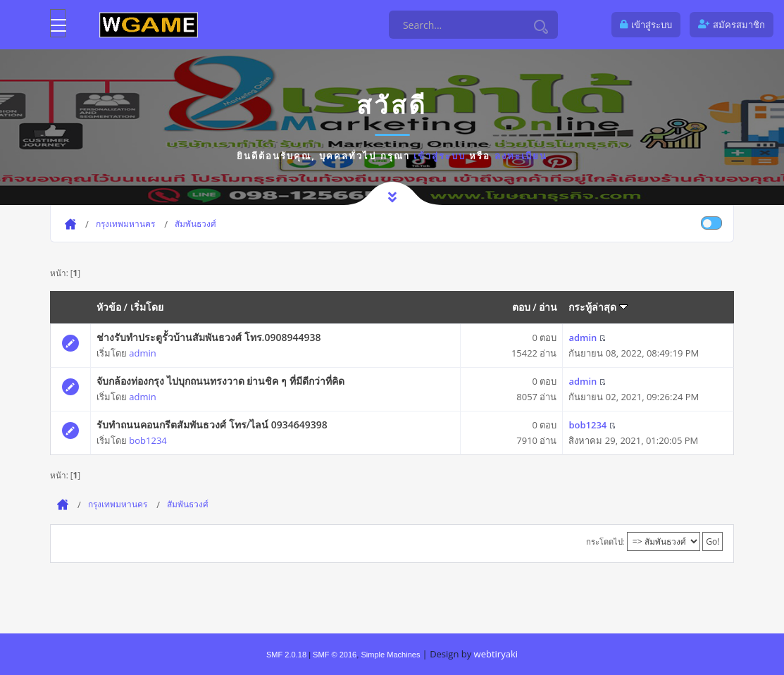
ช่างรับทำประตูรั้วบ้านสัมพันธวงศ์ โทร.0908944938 (209, 337)
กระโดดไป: (605, 541)
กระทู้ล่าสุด (598, 307)
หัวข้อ (109, 307)
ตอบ (521, 307)
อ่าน (548, 307)
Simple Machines (390, 655)
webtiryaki (496, 654)
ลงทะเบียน (521, 156)
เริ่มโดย (147, 307)
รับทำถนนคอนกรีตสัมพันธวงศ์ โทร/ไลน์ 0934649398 (212, 425)
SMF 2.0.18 (286, 655)
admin (142, 353)
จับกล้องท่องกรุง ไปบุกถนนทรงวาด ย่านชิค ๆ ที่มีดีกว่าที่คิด (220, 381)
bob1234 (148, 440)
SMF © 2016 (335, 655)
